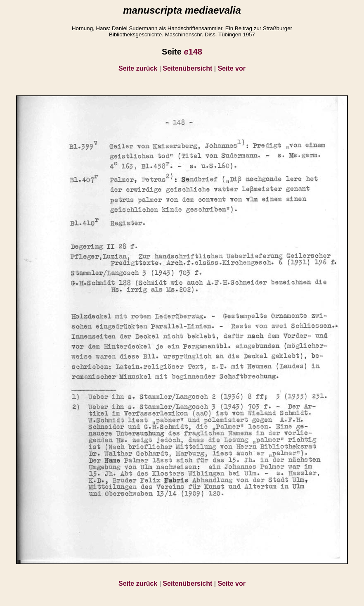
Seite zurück (138, 68)
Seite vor (232, 68)
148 (193, 52)
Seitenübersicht (187, 68)
